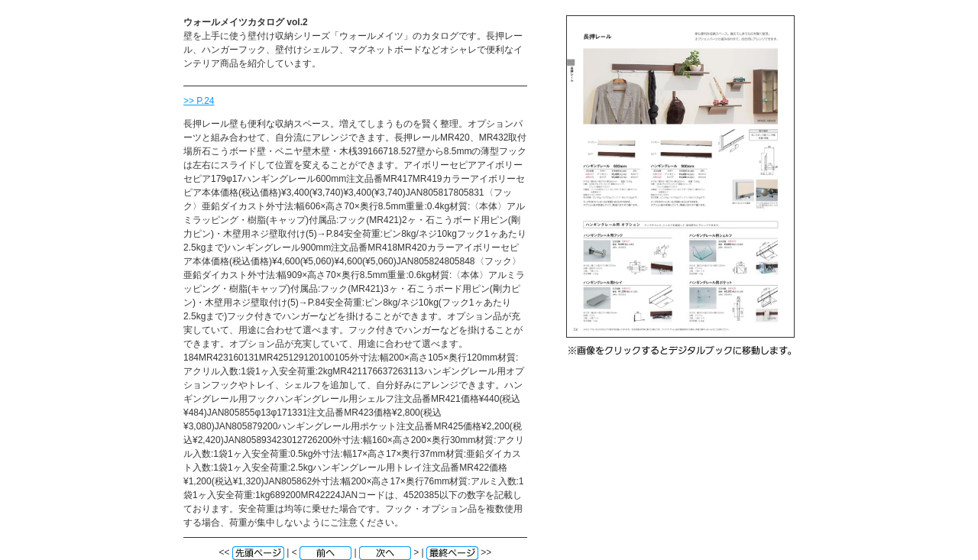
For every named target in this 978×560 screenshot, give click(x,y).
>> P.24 (199, 101)
